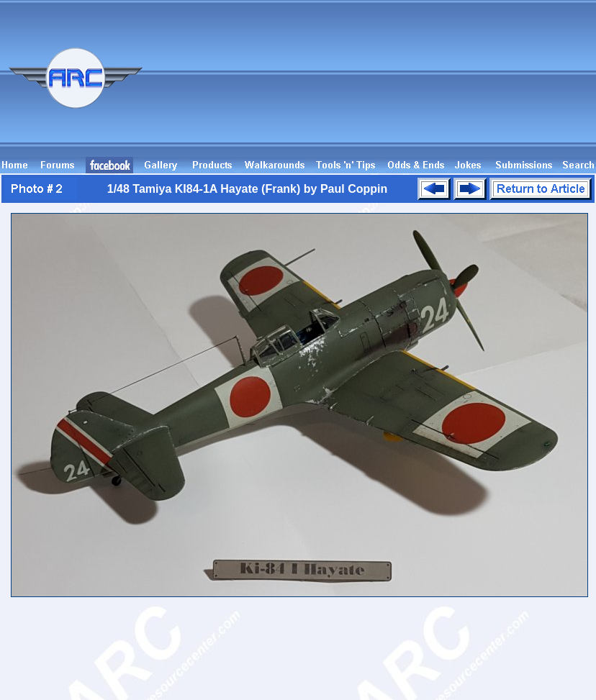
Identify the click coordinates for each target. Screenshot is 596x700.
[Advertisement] (523, 85)
